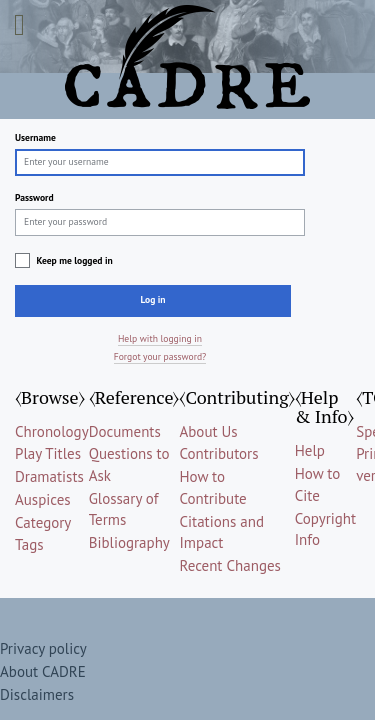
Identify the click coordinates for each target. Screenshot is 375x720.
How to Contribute (212, 487)
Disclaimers (37, 694)
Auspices (43, 499)
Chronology (52, 431)
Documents (125, 431)
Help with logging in (160, 338)
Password (34, 197)
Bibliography (129, 542)
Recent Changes (229, 565)
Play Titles (48, 453)
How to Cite (318, 484)
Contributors (218, 453)
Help (310, 450)
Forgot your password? (160, 356)
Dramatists (49, 476)
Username (35, 137)
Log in (152, 299)
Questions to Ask (129, 464)
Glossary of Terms (124, 509)
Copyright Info (325, 529)
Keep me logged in (74, 260)
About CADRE (43, 671)
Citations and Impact (221, 532)
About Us (208, 431)
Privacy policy (43, 648)
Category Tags (43, 533)
